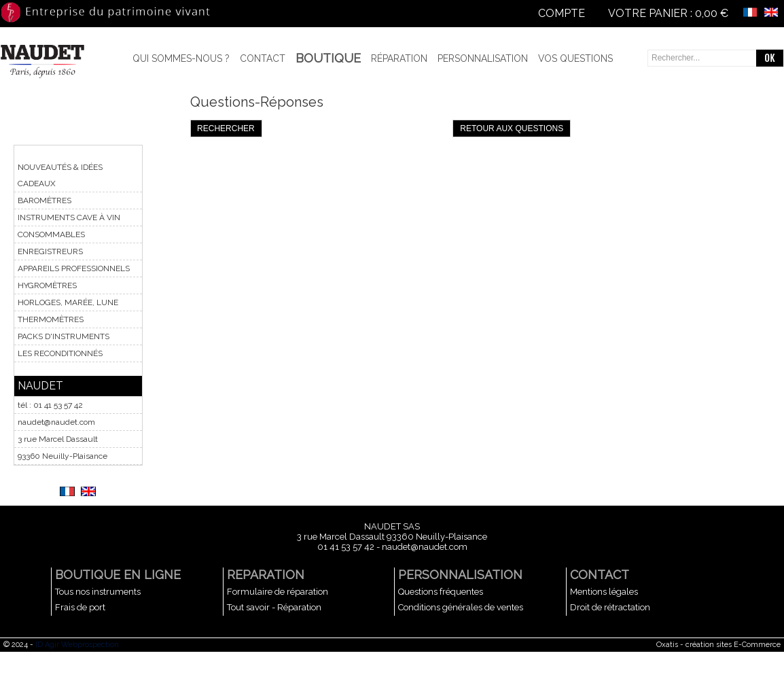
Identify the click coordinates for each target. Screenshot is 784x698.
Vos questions (575, 58)
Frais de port (80, 607)
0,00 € (712, 13)
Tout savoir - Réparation (274, 607)
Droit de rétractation (610, 607)
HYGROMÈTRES (47, 285)
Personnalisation (483, 58)
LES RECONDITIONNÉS (60, 353)
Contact (263, 58)
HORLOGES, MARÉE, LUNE (68, 302)
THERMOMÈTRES (51, 319)
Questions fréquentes (441, 592)
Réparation (399, 58)
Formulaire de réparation (278, 592)
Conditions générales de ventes (461, 607)
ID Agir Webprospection (77, 645)
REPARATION (266, 575)
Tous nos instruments (98, 592)
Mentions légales (604, 592)
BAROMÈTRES (44, 200)
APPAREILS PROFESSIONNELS (74, 268)
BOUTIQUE (328, 58)
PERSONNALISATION (460, 575)
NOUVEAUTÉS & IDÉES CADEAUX (60, 175)
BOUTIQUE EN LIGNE (118, 575)
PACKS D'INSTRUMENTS (64, 336)
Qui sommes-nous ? (181, 58)
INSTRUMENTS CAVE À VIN (69, 217)
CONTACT (600, 575)
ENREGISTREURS (50, 251)
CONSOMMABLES (51, 234)
